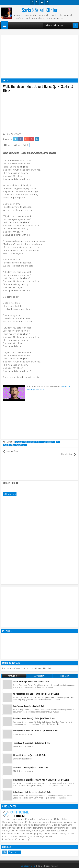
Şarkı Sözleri (49, 442)
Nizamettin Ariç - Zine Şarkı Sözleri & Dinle (29, 752)
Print (17, 145)
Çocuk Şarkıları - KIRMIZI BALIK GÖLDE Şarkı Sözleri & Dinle (36, 727)
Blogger (44, 865)
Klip (5, 849)
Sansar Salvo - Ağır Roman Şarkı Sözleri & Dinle (31, 678)
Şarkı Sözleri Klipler (40, 10)
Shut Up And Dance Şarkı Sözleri (28, 442)
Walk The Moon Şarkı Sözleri (14, 445)
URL (26, 145)
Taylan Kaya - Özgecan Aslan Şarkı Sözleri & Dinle (32, 740)
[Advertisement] (40, 112)
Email (8, 145)
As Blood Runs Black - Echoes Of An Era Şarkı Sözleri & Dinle (36, 690)
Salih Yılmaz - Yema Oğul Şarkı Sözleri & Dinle (30, 764)
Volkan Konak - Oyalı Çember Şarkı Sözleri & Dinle (32, 789)
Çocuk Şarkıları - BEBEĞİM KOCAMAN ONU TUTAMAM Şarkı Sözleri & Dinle (41, 776)
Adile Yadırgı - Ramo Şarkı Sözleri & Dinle (29, 703)
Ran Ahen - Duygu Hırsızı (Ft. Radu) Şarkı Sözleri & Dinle (34, 715)
